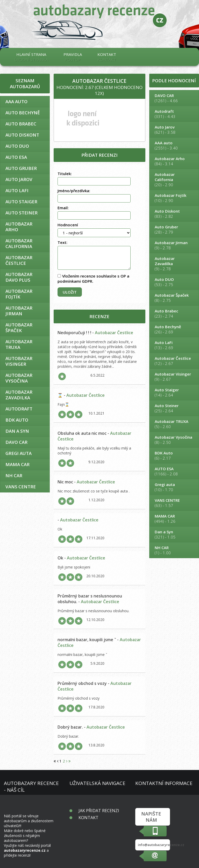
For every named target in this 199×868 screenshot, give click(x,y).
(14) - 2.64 (174, 392)
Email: (63, 208)
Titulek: (65, 174)
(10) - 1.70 (174, 487)
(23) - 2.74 (174, 313)
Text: (62, 242)
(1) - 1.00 (174, 550)
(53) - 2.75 (174, 282)
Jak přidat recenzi (99, 811)
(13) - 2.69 (174, 345)
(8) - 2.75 (174, 298)
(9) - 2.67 (174, 377)
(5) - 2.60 (174, 424)
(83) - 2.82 (174, 214)
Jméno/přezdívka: (74, 191)
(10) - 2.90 (174, 198)
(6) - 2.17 (174, 455)
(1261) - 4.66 (174, 98)
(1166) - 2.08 (174, 471)
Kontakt (107, 57)
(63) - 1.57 (174, 503)
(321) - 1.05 (174, 534)
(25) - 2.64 (174, 408)
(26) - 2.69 (174, 329)
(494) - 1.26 (174, 519)
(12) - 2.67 (174, 361)
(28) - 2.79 (174, 229)
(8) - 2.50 (174, 440)
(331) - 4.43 (174, 114)
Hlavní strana (31, 57)
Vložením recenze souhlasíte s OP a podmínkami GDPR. (93, 279)
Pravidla (73, 57)
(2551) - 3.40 (174, 145)
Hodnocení (68, 225)
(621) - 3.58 (174, 130)
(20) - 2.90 (174, 179)
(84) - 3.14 (174, 161)
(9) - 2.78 (174, 245)
